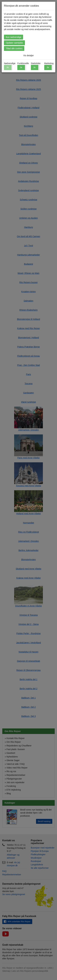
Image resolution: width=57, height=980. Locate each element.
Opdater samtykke (14, 43)
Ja (21, 67)
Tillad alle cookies (14, 48)
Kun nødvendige (14, 37)
